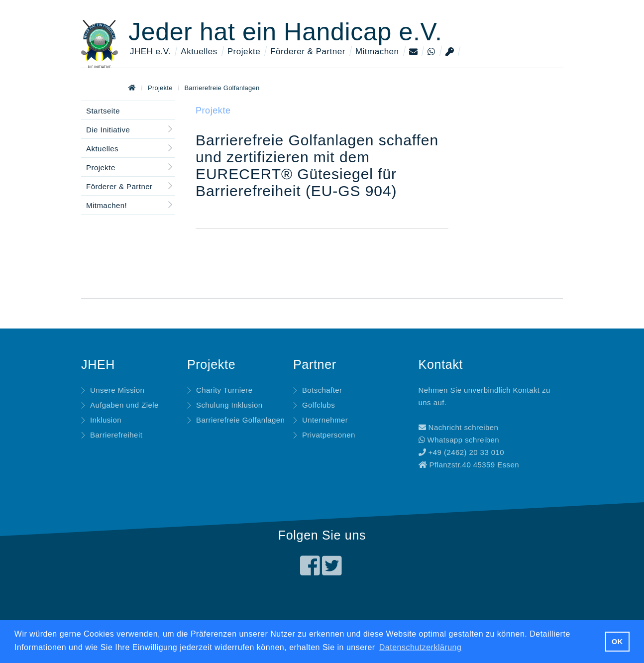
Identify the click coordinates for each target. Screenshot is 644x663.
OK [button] (617, 642)
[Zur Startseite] (132, 88)
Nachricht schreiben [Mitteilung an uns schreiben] (459, 427)
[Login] (450, 52)
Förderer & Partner (308, 52)
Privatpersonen (329, 435)
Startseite (103, 111)
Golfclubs (319, 405)
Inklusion (106, 420)
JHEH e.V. (150, 52)
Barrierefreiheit (116, 435)
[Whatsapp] (432, 52)
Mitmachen (377, 52)
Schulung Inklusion (229, 405)
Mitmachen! (107, 205)
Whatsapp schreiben (459, 440)
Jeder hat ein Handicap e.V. (285, 32)
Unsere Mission (117, 390)
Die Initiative (108, 130)
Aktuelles (199, 52)
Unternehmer (325, 420)
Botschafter (322, 390)
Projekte (244, 52)
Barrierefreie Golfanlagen (222, 88)
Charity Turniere (224, 390)
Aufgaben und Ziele (124, 405)
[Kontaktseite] (414, 52)
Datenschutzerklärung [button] (421, 647)
